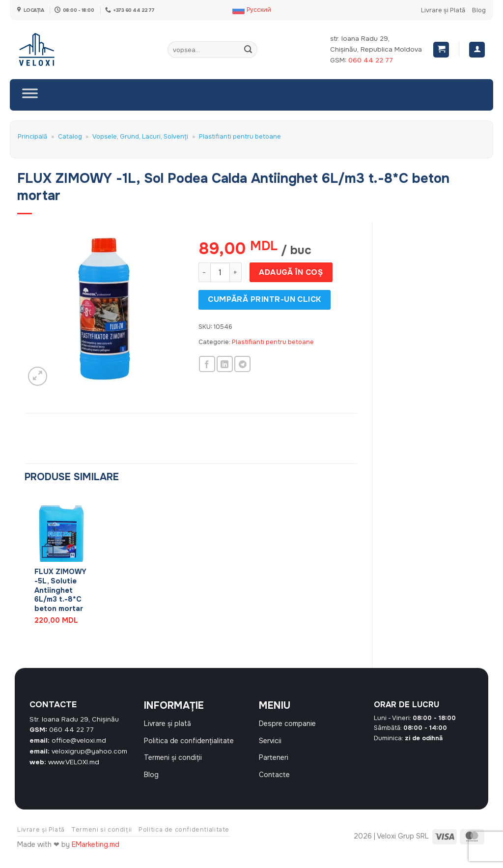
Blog (479, 10)
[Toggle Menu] (30, 95)
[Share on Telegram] (242, 364)
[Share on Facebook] (207, 364)
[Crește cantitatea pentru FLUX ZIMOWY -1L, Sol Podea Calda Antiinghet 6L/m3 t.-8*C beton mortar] (236, 272)
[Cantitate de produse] (220, 272)
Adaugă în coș (291, 272)
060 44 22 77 (371, 60)
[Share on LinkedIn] (225, 364)
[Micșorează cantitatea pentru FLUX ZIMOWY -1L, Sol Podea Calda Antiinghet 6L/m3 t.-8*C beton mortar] (204, 272)
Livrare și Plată (443, 10)
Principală (32, 137)
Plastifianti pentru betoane (240, 137)
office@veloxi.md (79, 740)
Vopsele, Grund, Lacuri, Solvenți (140, 137)
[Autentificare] (477, 50)
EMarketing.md (96, 855)
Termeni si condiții (102, 840)
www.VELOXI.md (74, 762)
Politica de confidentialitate (184, 840)
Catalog (70, 137)
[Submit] (249, 50)
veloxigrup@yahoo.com (89, 751)
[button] (441, 50)
